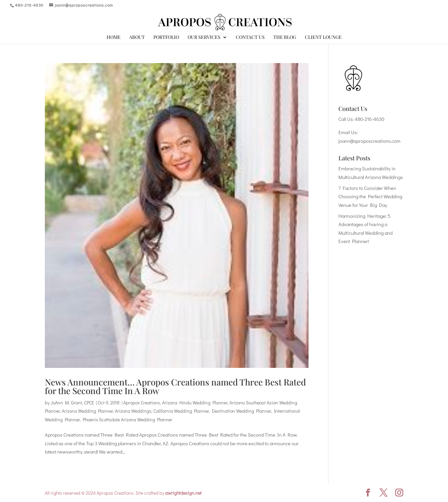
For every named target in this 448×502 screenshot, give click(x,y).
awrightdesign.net (183, 493)
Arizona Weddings (133, 411)
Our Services (204, 38)
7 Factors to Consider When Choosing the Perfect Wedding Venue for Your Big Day (370, 196)
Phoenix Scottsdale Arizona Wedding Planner (128, 419)
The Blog (285, 38)
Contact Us (250, 38)
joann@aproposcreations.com (369, 141)
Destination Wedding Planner (241, 411)
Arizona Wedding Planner (87, 411)
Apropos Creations (142, 403)
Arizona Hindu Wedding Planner (195, 403)
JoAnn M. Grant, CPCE (72, 403)
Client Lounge (323, 38)
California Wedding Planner (181, 411)
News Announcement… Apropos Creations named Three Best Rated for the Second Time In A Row (175, 386)
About (137, 38)
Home (114, 38)
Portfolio (166, 38)
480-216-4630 (369, 119)
